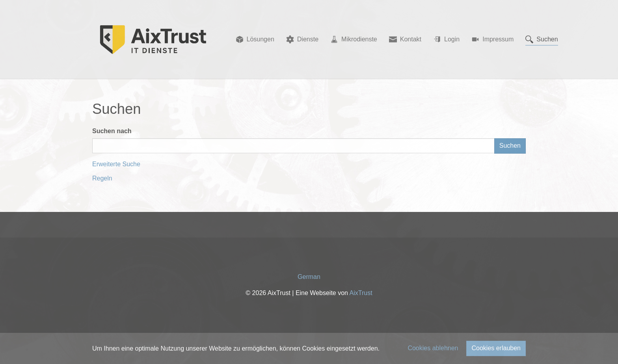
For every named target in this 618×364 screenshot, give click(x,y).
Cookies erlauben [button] (496, 348)
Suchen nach (112, 131)
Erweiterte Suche (116, 164)
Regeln (102, 178)
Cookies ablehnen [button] (433, 348)
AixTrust (361, 293)
